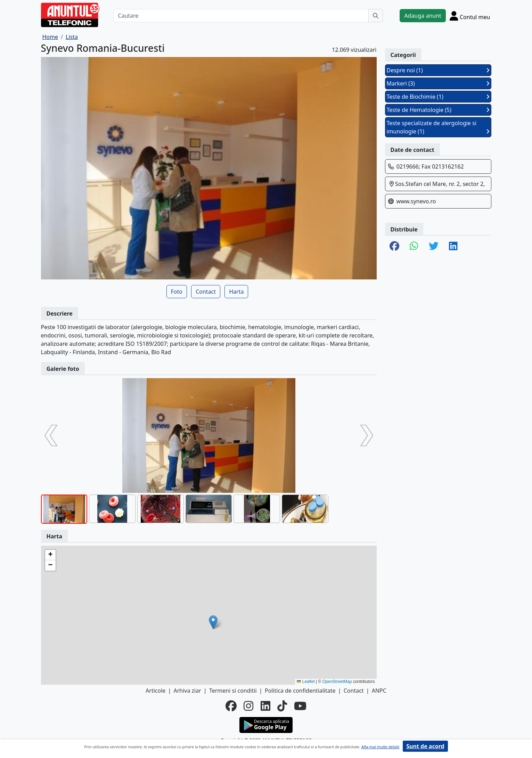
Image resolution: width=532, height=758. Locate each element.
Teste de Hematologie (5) (438, 110)
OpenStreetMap (337, 682)
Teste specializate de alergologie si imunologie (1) (438, 127)
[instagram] (248, 706)
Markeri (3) (438, 83)
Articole (155, 691)
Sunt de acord (425, 746)
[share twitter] (434, 246)
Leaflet (306, 682)
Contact (206, 292)
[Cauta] (376, 16)
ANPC (379, 691)
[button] (213, 622)
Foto (177, 292)
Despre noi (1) (438, 70)
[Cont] (470, 16)
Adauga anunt (423, 16)
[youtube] (300, 706)
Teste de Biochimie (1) (438, 97)
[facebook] (231, 706)
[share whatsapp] (414, 246)
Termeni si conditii (233, 691)
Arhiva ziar (187, 691)
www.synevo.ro (416, 201)
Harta (236, 292)
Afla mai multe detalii (380, 747)
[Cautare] (241, 16)
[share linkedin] (453, 246)
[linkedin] (265, 706)
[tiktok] (282, 706)
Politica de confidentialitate (300, 691)
